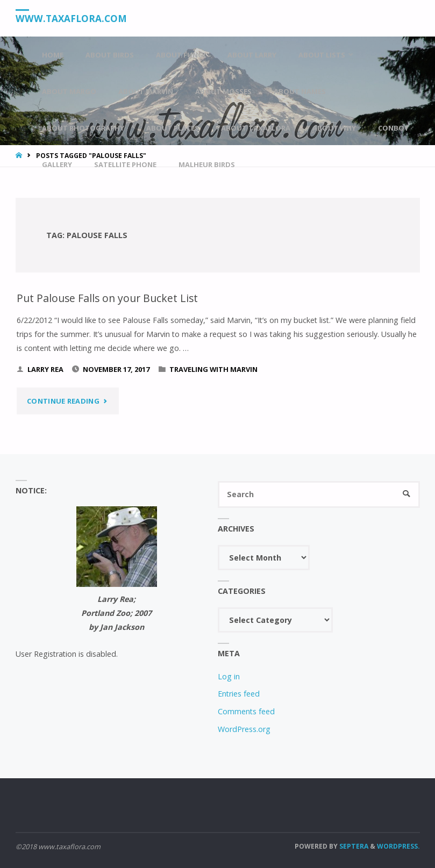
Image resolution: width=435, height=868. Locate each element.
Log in (229, 676)
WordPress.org (244, 729)
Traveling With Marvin (213, 369)
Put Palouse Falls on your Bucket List (107, 298)
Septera (353, 846)
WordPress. (398, 846)
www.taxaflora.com (71, 19)
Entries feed (239, 694)
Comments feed (246, 711)
